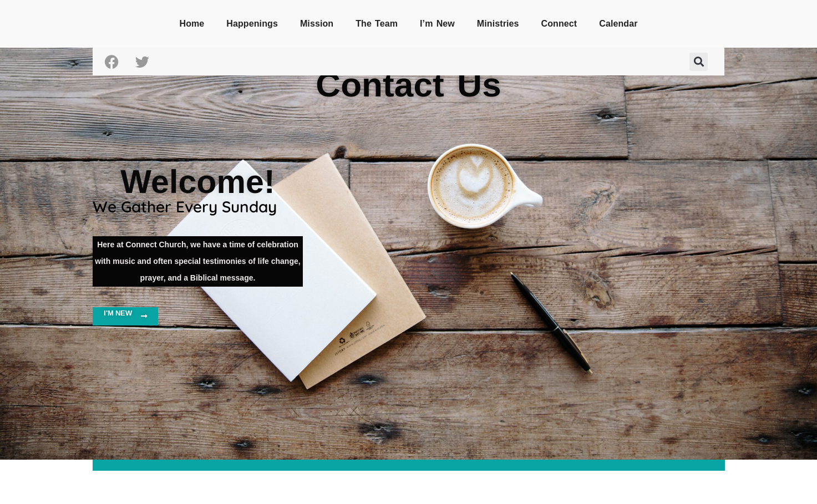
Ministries (498, 24)
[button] (699, 62)
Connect (559, 24)
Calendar (618, 24)
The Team (377, 24)
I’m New (437, 24)
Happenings (252, 24)
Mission (317, 24)
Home (192, 24)
